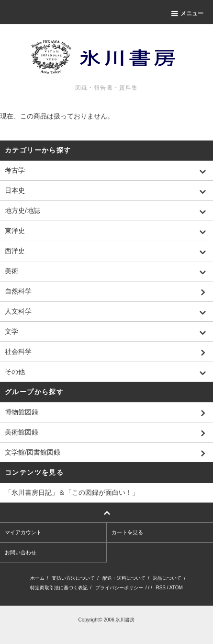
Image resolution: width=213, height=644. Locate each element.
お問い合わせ (21, 552)
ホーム (37, 578)
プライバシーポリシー (119, 588)
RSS (161, 588)
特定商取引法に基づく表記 (59, 588)
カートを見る (127, 532)
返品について (167, 578)
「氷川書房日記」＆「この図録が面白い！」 (72, 492)
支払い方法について (73, 578)
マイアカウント (23, 532)
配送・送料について (124, 578)
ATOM (176, 588)
